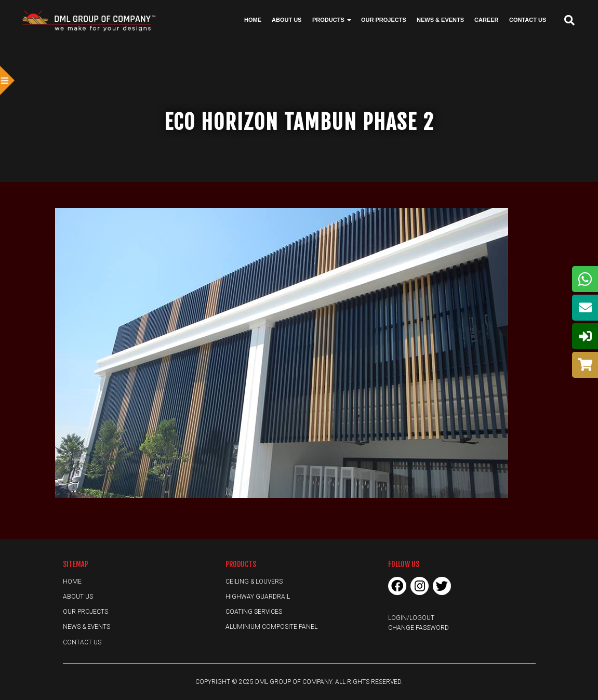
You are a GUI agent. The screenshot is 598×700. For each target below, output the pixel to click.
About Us (287, 20)
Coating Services (254, 612)
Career (486, 20)
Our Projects (384, 20)
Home (253, 20)
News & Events (440, 20)
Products (332, 20)
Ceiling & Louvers (254, 582)
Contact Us (528, 20)
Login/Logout (411, 618)
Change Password (418, 628)
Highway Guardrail (258, 597)
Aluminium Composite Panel (271, 627)
